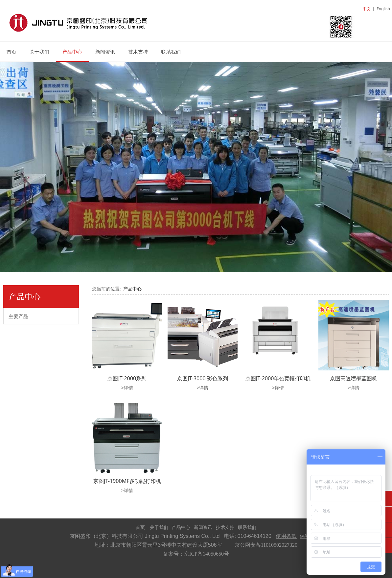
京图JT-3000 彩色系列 (203, 378)
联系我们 (171, 52)
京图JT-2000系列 (127, 378)
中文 (367, 9)
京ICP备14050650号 (207, 554)
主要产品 (18, 316)
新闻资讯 (105, 52)
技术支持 (138, 52)
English (383, 9)
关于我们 (39, 52)
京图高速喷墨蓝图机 (354, 378)
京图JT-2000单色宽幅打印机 (278, 378)
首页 (12, 52)
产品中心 (72, 52)
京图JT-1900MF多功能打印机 (127, 481)
